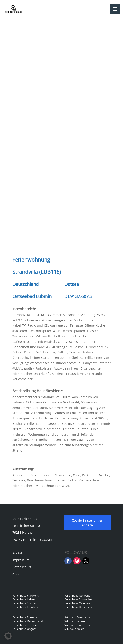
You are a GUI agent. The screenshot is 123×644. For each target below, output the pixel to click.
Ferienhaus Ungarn (24, 629)
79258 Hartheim (24, 532)
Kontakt (18, 553)
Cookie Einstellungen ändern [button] (87, 523)
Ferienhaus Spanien (25, 603)
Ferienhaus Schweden (78, 599)
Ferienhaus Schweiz (25, 625)
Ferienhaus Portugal (25, 617)
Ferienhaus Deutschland (28, 621)
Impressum (21, 560)
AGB (16, 574)
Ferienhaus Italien (23, 599)
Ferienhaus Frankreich (26, 596)
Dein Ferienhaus (25, 519)
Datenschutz (22, 567)
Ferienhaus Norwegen (78, 596)
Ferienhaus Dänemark (78, 607)
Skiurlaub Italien (74, 629)
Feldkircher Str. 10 (26, 526)
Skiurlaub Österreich (77, 617)
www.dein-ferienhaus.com (32, 539)
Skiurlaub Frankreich (77, 625)
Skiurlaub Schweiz (76, 621)
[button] (8, 636)
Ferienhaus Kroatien (25, 607)
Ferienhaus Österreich (78, 603)
